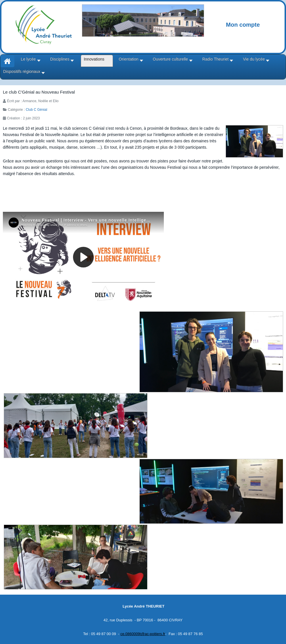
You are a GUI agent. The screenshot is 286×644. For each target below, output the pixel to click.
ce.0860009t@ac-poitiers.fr (143, 634)
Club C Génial (36, 110)
